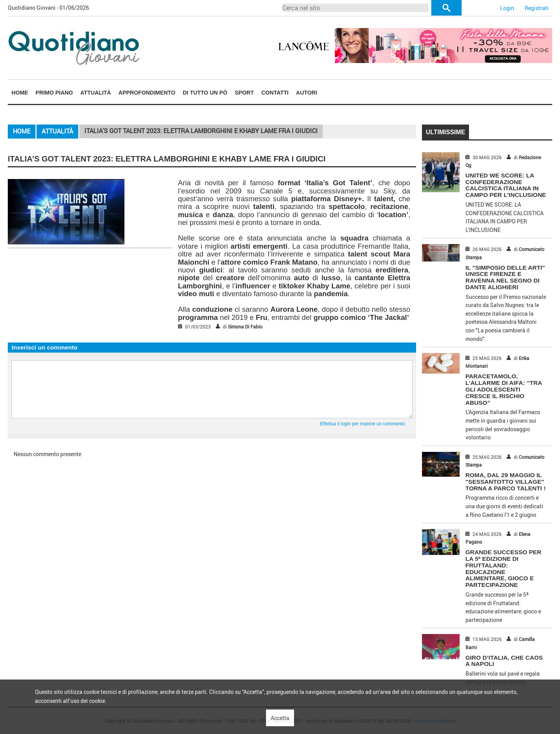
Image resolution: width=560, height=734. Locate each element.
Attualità (96, 93)
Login (507, 8)
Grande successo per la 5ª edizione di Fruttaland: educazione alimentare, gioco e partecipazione (503, 568)
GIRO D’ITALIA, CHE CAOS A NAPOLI (504, 661)
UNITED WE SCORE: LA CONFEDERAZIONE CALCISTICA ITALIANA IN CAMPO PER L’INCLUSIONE (506, 185)
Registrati (537, 8)
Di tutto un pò (205, 93)
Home (20, 93)
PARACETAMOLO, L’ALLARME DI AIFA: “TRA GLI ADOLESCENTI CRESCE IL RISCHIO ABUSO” (504, 389)
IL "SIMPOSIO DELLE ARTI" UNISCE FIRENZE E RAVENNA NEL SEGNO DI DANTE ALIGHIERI (505, 277)
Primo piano (54, 93)
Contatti (275, 93)
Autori (306, 93)
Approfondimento (147, 93)
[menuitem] (20, 92)
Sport (244, 93)
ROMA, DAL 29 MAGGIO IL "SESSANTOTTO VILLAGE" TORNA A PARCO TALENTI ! (506, 482)
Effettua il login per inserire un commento (362, 424)
